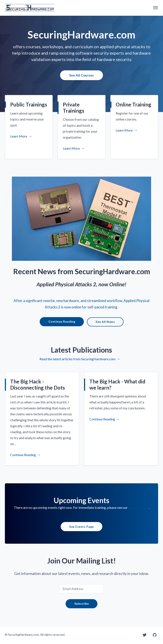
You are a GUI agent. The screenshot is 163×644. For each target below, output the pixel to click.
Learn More (19, 137)
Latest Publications (81, 352)
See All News (105, 324)
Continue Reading (62, 324)
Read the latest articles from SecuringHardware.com (77, 362)
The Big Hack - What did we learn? (117, 387)
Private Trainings (74, 108)
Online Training (133, 105)
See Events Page (81, 529)
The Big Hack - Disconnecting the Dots (38, 387)
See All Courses (81, 76)
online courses (138, 510)
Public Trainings (29, 105)
